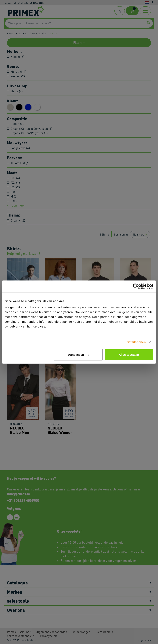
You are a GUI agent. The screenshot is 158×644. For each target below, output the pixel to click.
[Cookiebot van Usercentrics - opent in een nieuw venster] (136, 286)
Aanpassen (78, 355)
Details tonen (136, 342)
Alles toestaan (129, 355)
